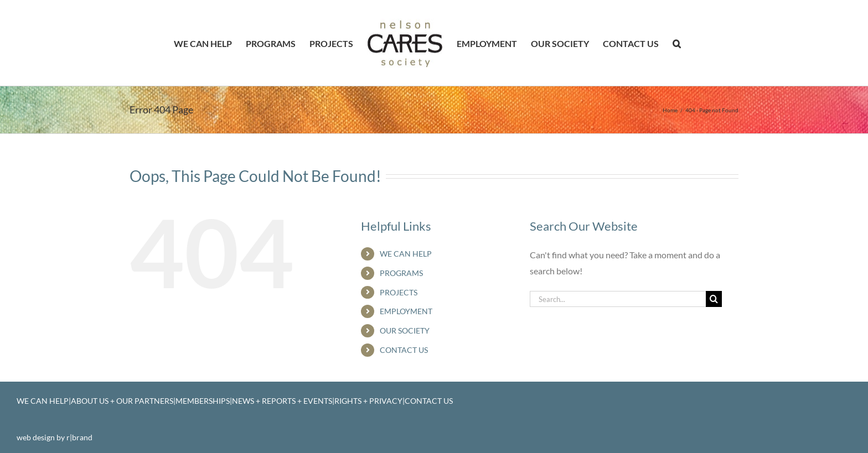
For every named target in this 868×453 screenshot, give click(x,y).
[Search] (714, 299)
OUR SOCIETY (405, 330)
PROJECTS (399, 292)
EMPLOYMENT (406, 311)
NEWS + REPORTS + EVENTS (282, 401)
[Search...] (618, 299)
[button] (677, 43)
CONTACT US (404, 350)
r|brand (79, 437)
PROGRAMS (401, 273)
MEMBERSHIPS (203, 401)
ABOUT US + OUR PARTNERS (122, 401)
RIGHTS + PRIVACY (368, 401)
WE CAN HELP (406, 254)
